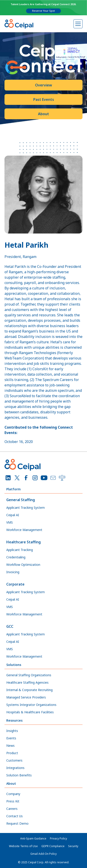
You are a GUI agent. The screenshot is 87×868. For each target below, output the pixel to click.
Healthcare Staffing (23, 542)
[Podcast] (62, 478)
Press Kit (13, 801)
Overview (43, 85)
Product (12, 753)
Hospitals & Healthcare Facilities (30, 712)
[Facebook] (26, 478)
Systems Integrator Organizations (31, 705)
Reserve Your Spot (43, 11)
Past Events (44, 99)
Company (13, 794)
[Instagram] (35, 478)
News (10, 746)
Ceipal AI (13, 515)
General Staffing (21, 500)
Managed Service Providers (26, 697)
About (43, 114)
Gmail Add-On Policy (43, 854)
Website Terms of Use (23, 846)
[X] (17, 478)
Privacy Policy (58, 838)
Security (73, 846)
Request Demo (17, 823)
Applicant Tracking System (26, 508)
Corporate (15, 584)
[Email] (53, 478)
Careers (12, 809)
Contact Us (14, 816)
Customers (14, 760)
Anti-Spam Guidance (33, 838)
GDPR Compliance (53, 846)
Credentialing (16, 557)
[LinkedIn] (8, 478)
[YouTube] (44, 478)
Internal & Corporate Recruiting (29, 690)
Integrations (15, 768)
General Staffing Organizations (29, 675)
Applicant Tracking (20, 550)
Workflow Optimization (23, 565)
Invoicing (13, 572)
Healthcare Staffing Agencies (27, 682)
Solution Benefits (19, 775)
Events (11, 738)
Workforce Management (24, 530)
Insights (12, 731)
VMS (10, 522)
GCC (10, 626)
